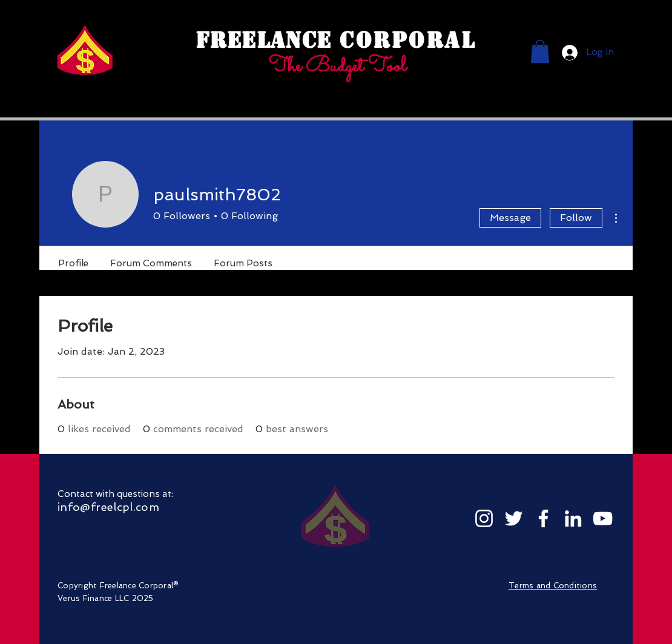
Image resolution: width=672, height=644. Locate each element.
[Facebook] (543, 518)
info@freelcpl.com (108, 507)
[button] (540, 51)
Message (510, 218)
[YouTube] (603, 518)
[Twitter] (514, 518)
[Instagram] (484, 518)
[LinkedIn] (573, 518)
